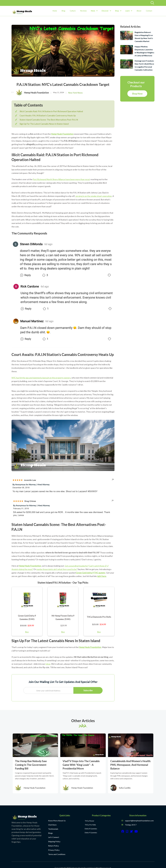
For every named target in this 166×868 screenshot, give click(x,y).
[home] (22, 12)
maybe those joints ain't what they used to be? (57, 569)
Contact (149, 11)
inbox (48, 664)
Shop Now (137, 94)
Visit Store (52, 825)
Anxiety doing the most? (22, 569)
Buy (27, 632)
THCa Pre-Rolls (90, 825)
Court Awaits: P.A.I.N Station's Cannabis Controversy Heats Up (48, 115)
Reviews (83, 11)
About (139, 11)
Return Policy (53, 846)
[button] (94, 11)
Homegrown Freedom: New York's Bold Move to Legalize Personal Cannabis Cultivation (144, 65)
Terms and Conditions (57, 854)
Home (55, 11)
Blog (63, 11)
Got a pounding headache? (77, 566)
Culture (73, 11)
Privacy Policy (54, 850)
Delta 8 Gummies (91, 829)
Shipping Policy (54, 841)
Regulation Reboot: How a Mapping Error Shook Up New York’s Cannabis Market (144, 37)
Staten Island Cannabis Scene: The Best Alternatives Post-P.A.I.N (49, 120)
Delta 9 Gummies (91, 833)
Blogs (50, 833)
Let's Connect (54, 837)
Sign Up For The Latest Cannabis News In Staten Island (44, 124)
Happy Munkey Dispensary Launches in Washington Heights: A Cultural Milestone (145, 51)
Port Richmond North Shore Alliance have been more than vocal (61, 179)
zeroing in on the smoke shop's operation (94, 196)
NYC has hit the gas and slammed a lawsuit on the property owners (41, 378)
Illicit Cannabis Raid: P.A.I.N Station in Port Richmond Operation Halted (51, 111)
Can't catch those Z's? (99, 566)
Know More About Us (57, 821)
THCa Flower (89, 821)
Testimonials (53, 829)
